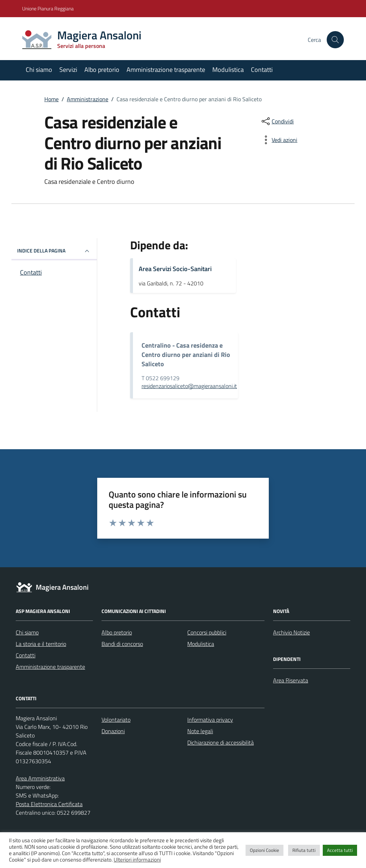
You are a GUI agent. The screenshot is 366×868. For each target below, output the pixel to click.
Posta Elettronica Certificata (49, 804)
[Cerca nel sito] (335, 40)
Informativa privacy (210, 720)
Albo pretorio (102, 70)
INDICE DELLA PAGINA (54, 251)
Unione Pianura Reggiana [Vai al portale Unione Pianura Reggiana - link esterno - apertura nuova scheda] (48, 8)
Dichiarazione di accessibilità (221, 742)
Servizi (68, 70)
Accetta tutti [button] (340, 850)
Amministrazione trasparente (166, 70)
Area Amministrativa (40, 778)
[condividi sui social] (277, 121)
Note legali (200, 731)
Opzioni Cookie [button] (264, 850)
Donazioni (113, 731)
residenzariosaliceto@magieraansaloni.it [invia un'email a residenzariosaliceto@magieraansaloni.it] (189, 386)
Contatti (262, 70)
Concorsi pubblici (207, 632)
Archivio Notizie (291, 632)
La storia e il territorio (41, 644)
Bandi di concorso (122, 644)
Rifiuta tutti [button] (304, 850)
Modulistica (228, 70)
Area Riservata (291, 680)
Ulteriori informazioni (137, 860)
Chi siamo (39, 70)
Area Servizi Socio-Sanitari (175, 269)
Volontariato (116, 720)
